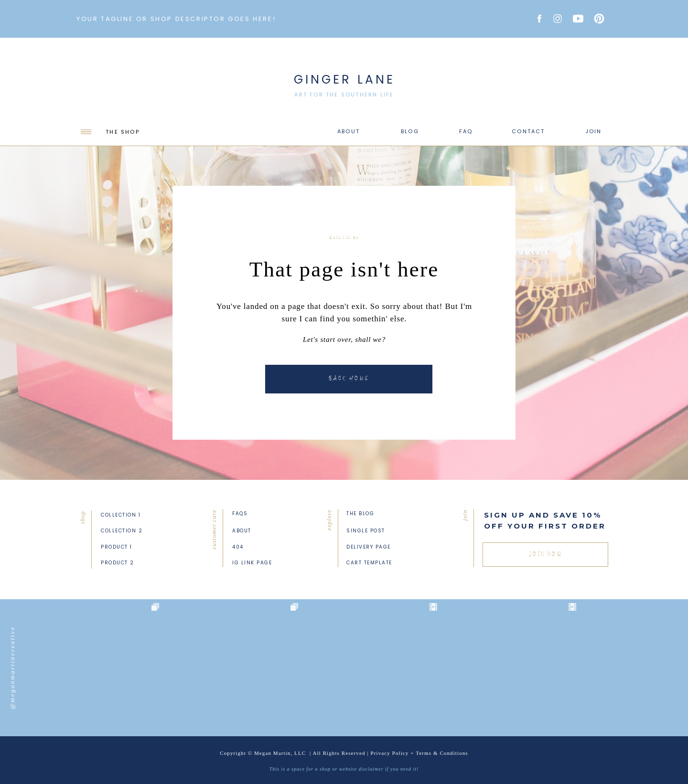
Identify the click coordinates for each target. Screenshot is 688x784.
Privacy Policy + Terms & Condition (418, 753)
